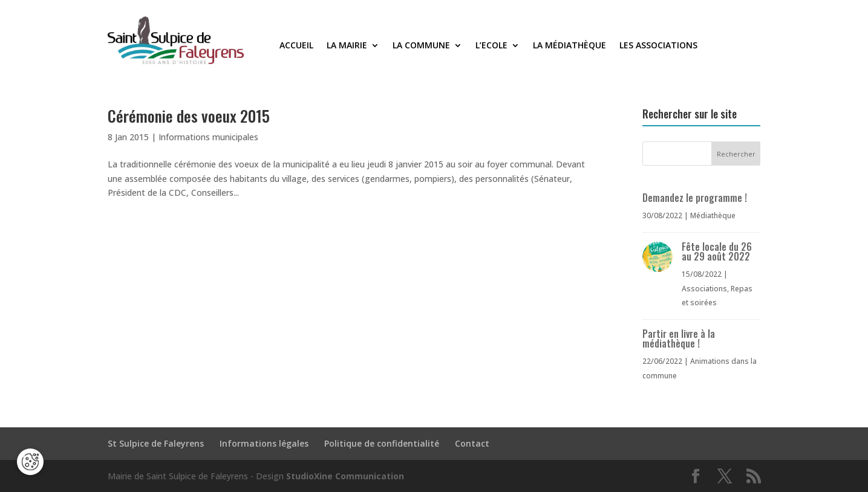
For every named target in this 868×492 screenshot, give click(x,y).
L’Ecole (491, 46)
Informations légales (264, 443)
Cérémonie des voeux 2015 (189, 116)
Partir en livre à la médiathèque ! (679, 338)
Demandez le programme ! (695, 198)
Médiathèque (713, 215)
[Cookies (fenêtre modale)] (30, 462)
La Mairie (347, 46)
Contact (472, 443)
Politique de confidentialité (382, 443)
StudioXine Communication (345, 476)
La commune (421, 46)
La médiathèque (569, 46)
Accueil (296, 46)
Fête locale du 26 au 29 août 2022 (717, 251)
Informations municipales (208, 137)
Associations (704, 289)
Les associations (658, 46)
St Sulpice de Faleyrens (156, 443)
